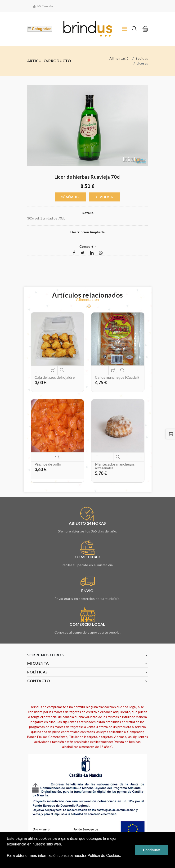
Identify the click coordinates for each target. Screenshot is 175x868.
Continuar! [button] (152, 850)
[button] (8, 862)
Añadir (71, 197)
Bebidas (142, 58)
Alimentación (120, 58)
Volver (105, 197)
